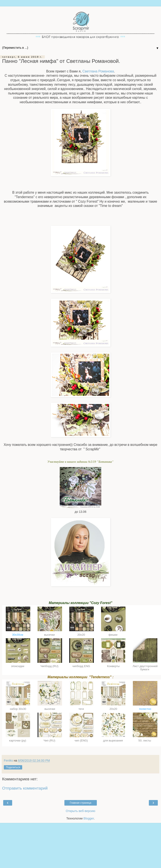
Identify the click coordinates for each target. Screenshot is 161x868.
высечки (50, 635)
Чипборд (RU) (50, 666)
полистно (145, 709)
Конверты (113, 666)
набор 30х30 (18, 709)
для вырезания (113, 741)
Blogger (89, 818)
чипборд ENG (82, 666)
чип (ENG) (81, 741)
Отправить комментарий (25, 788)
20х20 (82, 635)
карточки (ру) (18, 741)
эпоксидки (18, 666)
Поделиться (13, 767)
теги (82, 709)
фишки (113, 635)
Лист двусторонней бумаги (145, 668)
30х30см (18, 635)
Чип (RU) (50, 741)
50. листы (145, 741)
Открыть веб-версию (80, 811)
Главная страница (80, 803)
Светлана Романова (98, 71)
